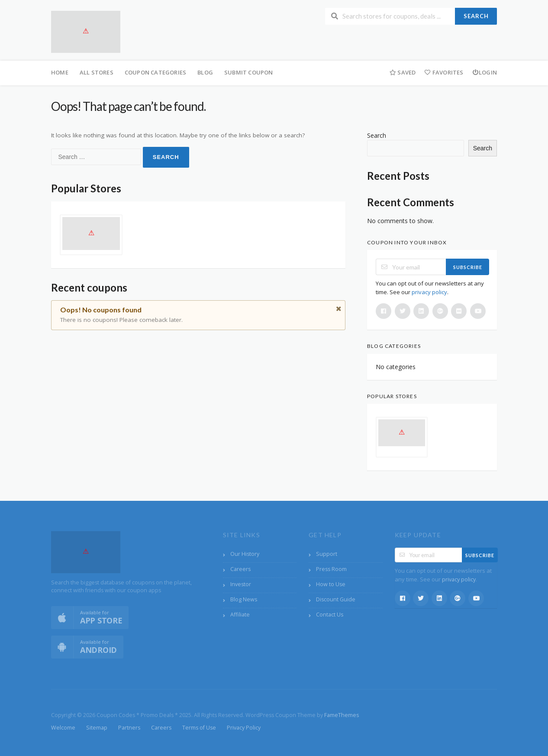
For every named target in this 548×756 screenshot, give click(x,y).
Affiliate (240, 615)
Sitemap (97, 728)
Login (485, 72)
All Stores (97, 72)
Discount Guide (336, 599)
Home (60, 72)
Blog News (244, 599)
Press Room (331, 569)
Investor (241, 584)
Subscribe (468, 267)
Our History (245, 554)
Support (327, 554)
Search (476, 16)
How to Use (331, 584)
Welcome (63, 728)
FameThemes (342, 715)
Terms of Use (199, 728)
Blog (205, 72)
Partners (129, 728)
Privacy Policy (244, 728)
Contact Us (330, 615)
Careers (240, 569)
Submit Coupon (249, 72)
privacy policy (429, 292)
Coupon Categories (155, 72)
